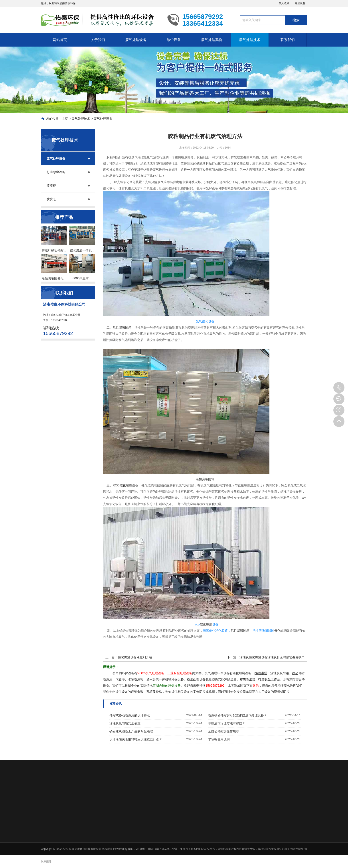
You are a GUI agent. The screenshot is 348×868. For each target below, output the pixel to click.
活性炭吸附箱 (122, 327)
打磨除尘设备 (56, 172)
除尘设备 (300, 3)
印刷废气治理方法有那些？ (227, 723)
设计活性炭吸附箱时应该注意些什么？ (136, 739)
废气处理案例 (212, 40)
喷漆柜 (51, 186)
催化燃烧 (76, 250)
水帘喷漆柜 (136, 679)
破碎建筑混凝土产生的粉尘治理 (131, 731)
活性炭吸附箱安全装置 (125, 723)
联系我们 (288, 40)
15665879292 (339, 388)
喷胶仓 (51, 199)
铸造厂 (46, 250)
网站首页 (60, 40)
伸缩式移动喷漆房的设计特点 (130, 715)
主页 (65, 119)
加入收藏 (284, 3)
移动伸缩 (57, 250)
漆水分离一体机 (157, 679)
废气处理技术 (250, 40)
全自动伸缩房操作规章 (223, 731)
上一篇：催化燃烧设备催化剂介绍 (129, 657)
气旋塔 (120, 679)
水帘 (286, 679)
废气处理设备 (136, 40)
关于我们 (98, 40)
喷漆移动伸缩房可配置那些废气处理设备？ (237, 715)
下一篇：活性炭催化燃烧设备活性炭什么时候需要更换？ (266, 657)
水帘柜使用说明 (219, 739)
